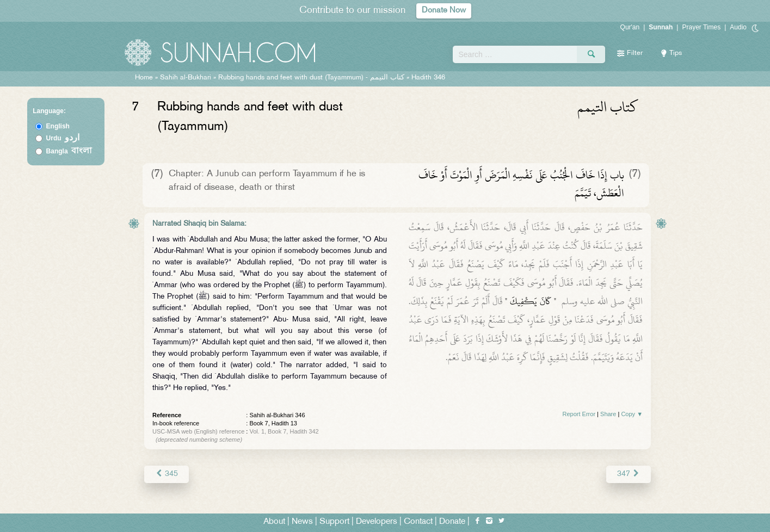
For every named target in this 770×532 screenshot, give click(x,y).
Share (608, 414)
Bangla (69, 151)
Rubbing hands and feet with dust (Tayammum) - (312, 78)
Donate (452, 522)
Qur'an (630, 27)
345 (166, 474)
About (274, 522)
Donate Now (443, 11)
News (302, 522)
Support (334, 522)
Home (144, 78)
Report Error (579, 414)
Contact (418, 522)
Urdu (63, 138)
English (58, 126)
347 (629, 474)
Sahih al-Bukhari (186, 78)
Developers (377, 522)
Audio (738, 27)
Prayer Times (701, 27)
